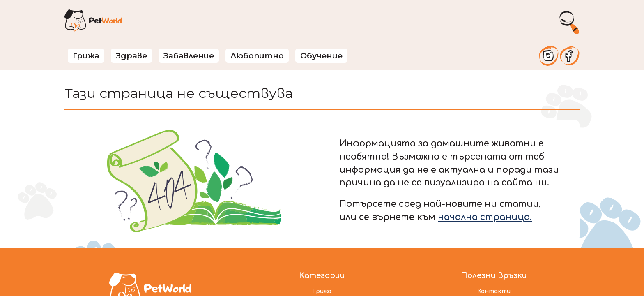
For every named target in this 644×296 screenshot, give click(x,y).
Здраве (131, 56)
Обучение (321, 56)
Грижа (86, 56)
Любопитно (257, 56)
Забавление (189, 56)
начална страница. (485, 217)
